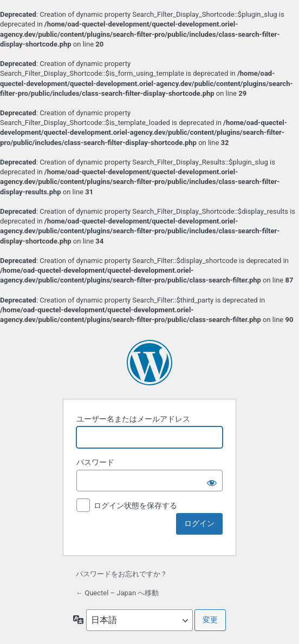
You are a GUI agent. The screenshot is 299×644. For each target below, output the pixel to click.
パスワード (95, 462)
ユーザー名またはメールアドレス (133, 419)
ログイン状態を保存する (135, 505)
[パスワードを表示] (212, 481)
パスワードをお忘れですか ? (121, 574)
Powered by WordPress (149, 363)
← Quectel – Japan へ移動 (117, 593)
